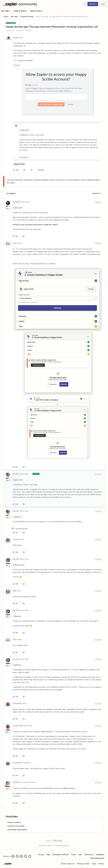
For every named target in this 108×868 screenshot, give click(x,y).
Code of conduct (14, 822)
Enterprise (89, 855)
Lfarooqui (16, 539)
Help (48, 855)
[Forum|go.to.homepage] (20, 4)
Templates (100, 855)
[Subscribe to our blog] (21, 856)
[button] (93, 4)
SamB (15, 782)
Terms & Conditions (45, 846)
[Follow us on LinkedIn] (17, 856)
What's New (37, 11)
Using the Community (16, 826)
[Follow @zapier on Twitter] (26, 856)
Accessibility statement (62, 846)
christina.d (16, 726)
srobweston (17, 763)
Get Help (6, 11)
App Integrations (97, 858)
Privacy (101, 864)
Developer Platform (61, 855)
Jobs (80, 855)
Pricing (41, 855)
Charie (15, 202)
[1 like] (20, 529)
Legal (94, 864)
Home (6, 16)
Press (73, 855)
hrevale (16, 38)
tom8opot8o (17, 703)
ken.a (15, 559)
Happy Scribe (19, 164)
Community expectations (17, 830)
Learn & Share (21, 11)
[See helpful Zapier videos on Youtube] (30, 856)
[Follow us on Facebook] (13, 856)
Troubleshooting (27, 16)
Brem (15, 474)
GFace (15, 243)
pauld (15, 591)
